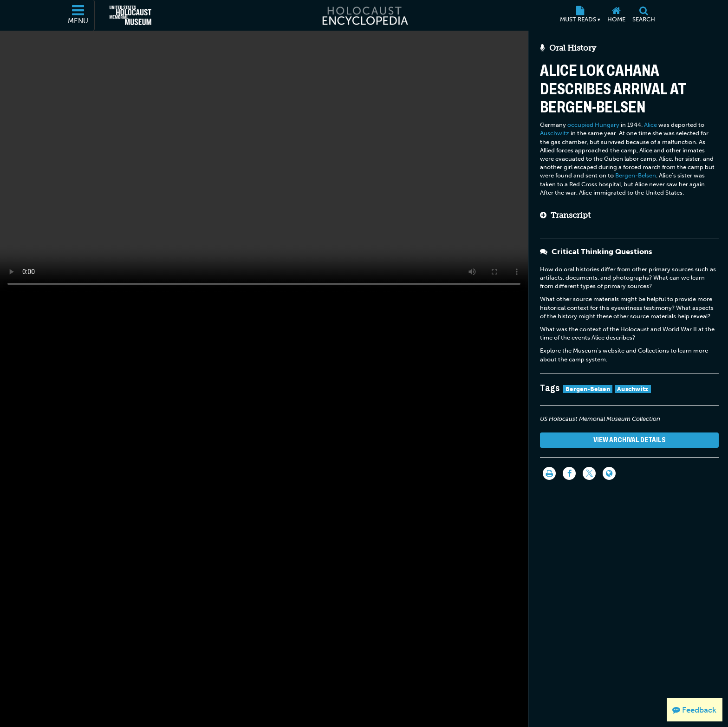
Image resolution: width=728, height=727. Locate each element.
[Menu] (78, 15)
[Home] (616, 15)
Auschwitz (555, 133)
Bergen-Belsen (636, 175)
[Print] (549, 473)
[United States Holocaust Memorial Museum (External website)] (130, 15)
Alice (650, 125)
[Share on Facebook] (569, 473)
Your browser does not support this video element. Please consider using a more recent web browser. (264, 162)
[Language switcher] (609, 473)
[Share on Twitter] (589, 473)
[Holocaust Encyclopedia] (364, 15)
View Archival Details (630, 440)
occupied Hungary (593, 125)
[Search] (643, 15)
